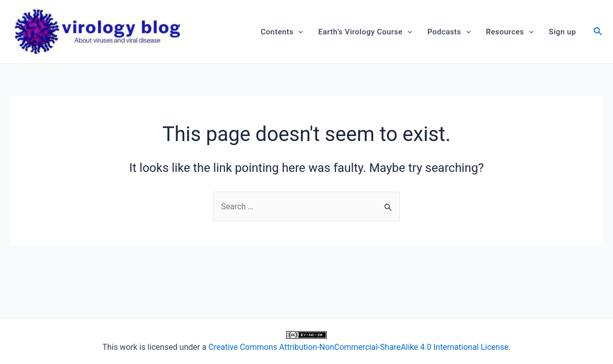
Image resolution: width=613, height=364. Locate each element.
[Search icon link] (598, 33)
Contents (282, 32)
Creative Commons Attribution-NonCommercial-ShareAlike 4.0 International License (358, 347)
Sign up (562, 32)
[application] (298, 32)
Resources (510, 32)
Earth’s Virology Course (365, 32)
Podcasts (449, 32)
